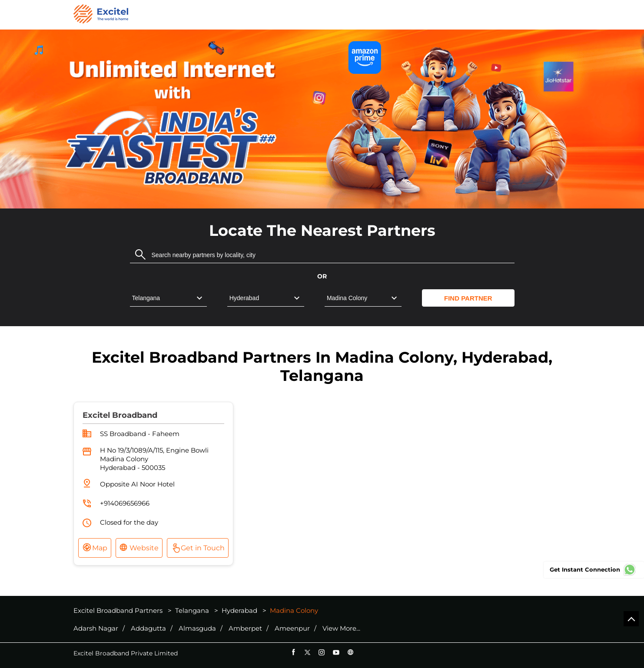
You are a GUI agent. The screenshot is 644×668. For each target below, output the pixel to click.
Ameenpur (292, 628)
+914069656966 (125, 503)
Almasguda (197, 628)
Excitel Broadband (120, 415)
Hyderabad (239, 610)
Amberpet (245, 628)
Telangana (192, 610)
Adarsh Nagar (96, 628)
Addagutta (148, 628)
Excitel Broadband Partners (119, 610)
